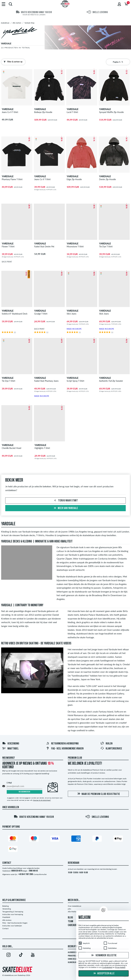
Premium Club (75, 758)
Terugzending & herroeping (13, 912)
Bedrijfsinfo (74, 947)
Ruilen (106, 744)
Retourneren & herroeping (62, 744)
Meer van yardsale (66, 508)
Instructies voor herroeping (13, 914)
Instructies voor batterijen (12, 926)
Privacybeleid (73, 956)
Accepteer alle (104, 974)
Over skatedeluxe (74, 906)
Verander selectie (104, 956)
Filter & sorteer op (12, 62)
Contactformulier (40, 874)
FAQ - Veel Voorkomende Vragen (65, 749)
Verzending (11, 744)
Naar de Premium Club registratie (98, 794)
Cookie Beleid (73, 959)
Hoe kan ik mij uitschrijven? (42, 800)
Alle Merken (72, 912)
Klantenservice (111, 749)
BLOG (70, 918)
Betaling (5, 906)
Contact (5, 928)
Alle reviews (7, 920)
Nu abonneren (24, 792)
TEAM (70, 921)
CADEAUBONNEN (75, 925)
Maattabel (10, 749)
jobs (69, 909)
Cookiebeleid (107, 967)
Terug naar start (65, 501)
